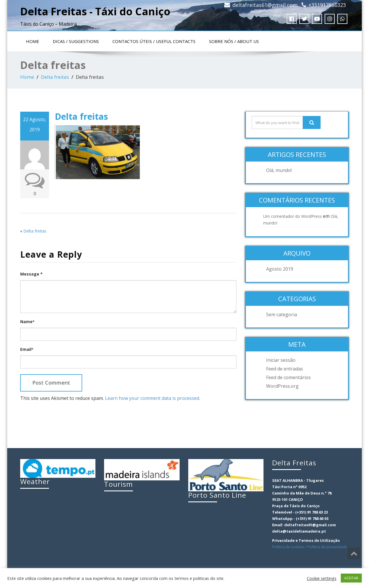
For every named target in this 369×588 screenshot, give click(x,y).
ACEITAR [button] (351, 578)
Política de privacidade (327, 547)
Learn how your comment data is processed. (153, 398)
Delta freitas (55, 77)
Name (27, 322)
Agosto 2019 (280, 269)
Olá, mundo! (279, 170)
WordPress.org (282, 386)
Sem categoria (282, 314)
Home (33, 41)
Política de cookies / (290, 547)
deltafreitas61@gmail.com (265, 5)
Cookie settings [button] (322, 578)
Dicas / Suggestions (76, 41)
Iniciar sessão (281, 360)
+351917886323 (327, 5)
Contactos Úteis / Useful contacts (154, 41)
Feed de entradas (285, 369)
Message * (31, 274)
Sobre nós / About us (234, 41)
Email (27, 349)
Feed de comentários (288, 377)
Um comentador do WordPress (292, 216)
